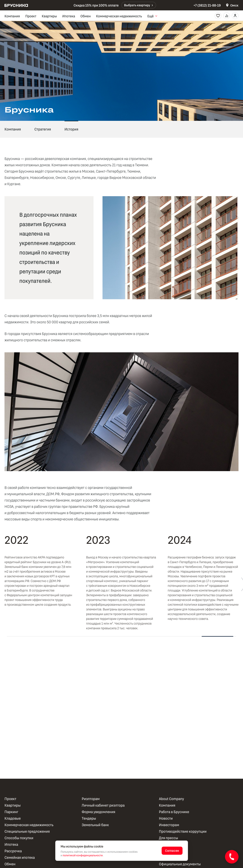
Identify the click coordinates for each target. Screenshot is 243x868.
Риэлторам (91, 799)
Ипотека (69, 16)
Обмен (86, 16)
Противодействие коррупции (183, 831)
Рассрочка (13, 851)
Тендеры (89, 818)
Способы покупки (19, 838)
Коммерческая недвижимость (119, 16)
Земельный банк (95, 825)
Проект (31, 16)
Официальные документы (180, 864)
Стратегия (43, 129)
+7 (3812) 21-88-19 (207, 5)
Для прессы (168, 838)
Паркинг (11, 812)
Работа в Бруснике (174, 812)
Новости (166, 818)
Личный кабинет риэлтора (103, 805)
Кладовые (13, 818)
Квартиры (49, 16)
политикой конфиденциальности (83, 855)
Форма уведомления (99, 812)
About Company (172, 799)
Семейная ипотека (20, 858)
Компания (12, 16)
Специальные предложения (27, 831)
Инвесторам (169, 825)
